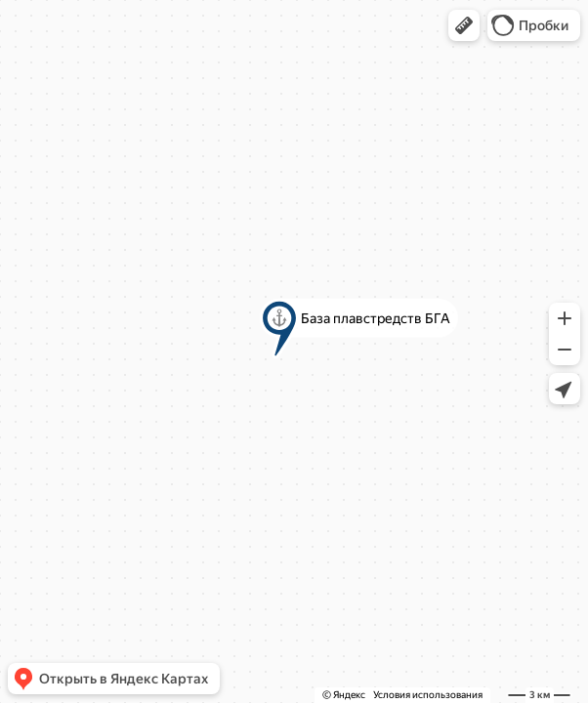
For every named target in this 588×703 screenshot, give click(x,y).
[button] (464, 25)
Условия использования (428, 695)
